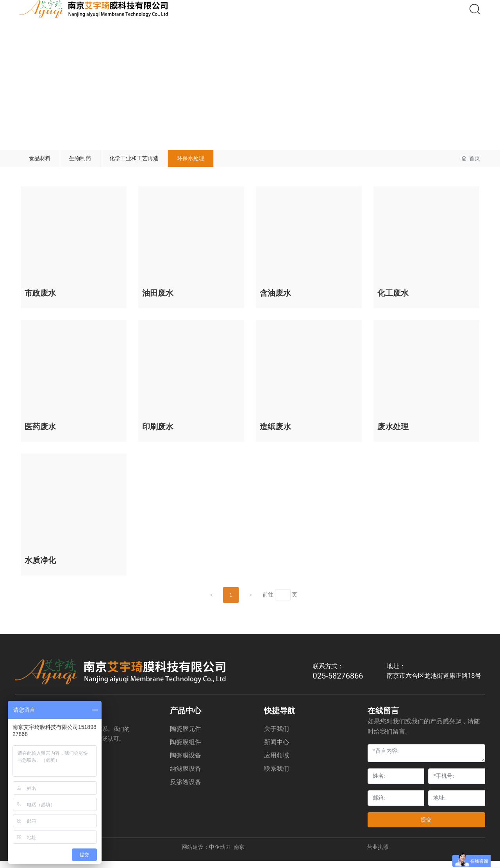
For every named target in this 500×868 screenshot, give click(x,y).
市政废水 (40, 300)
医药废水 (40, 434)
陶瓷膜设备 (186, 762)
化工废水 (393, 300)
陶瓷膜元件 (186, 736)
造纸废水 (275, 434)
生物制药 (99, 162)
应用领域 (277, 762)
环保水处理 (239, 162)
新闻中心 (277, 749)
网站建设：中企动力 (206, 854)
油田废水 (158, 300)
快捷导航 (280, 718)
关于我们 (277, 736)
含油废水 (275, 300)
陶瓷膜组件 (186, 749)
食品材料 (46, 162)
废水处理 (393, 434)
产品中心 (186, 718)
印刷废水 (158, 434)
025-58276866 (338, 683)
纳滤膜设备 (186, 776)
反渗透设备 (186, 789)
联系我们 (277, 776)
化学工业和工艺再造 (167, 162)
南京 (239, 854)
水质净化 (40, 567)
